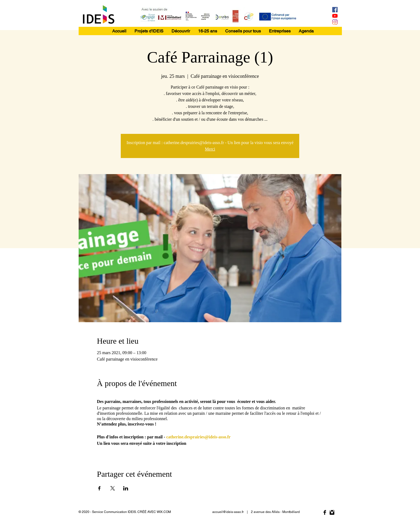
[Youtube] (335, 16)
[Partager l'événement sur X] (113, 488)
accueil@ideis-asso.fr (228, 512)
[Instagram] (335, 22)
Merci (210, 149)
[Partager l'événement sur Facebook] (99, 488)
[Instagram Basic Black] (332, 512)
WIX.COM (164, 512)
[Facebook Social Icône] (335, 10)
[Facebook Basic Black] (325, 512)
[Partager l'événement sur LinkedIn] (126, 488)
